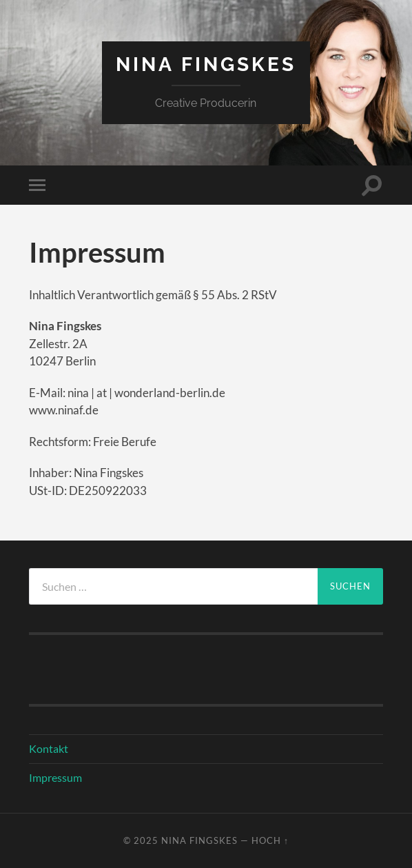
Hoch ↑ (270, 840)
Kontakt (49, 748)
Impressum (55, 777)
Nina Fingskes (206, 64)
